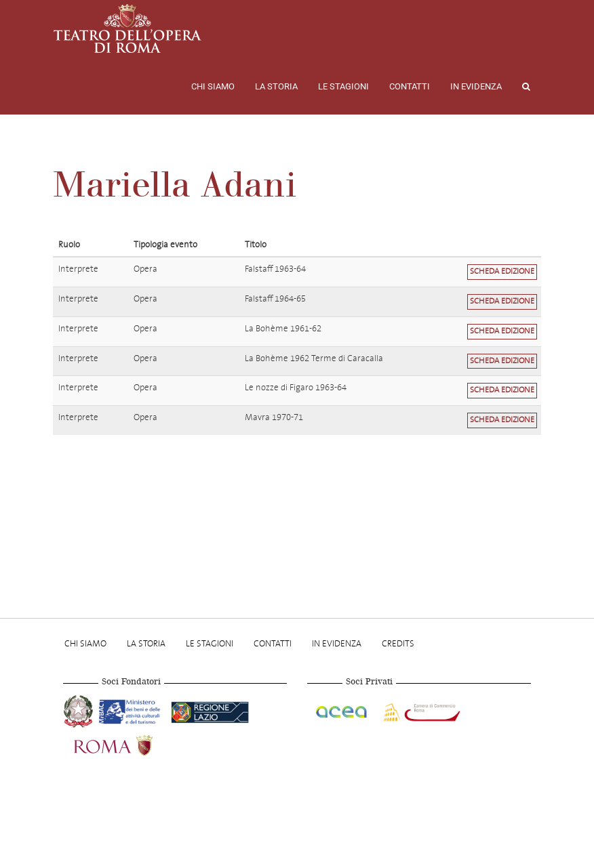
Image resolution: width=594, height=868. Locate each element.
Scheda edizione (502, 271)
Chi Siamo (213, 86)
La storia (276, 86)
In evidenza (476, 86)
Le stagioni (343, 86)
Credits (398, 643)
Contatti (410, 86)
